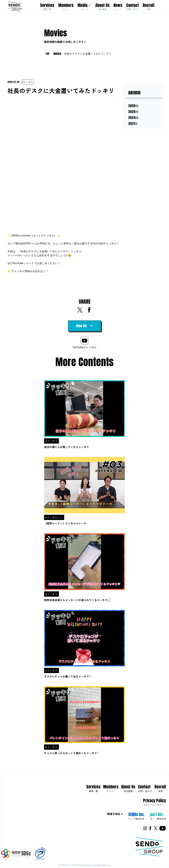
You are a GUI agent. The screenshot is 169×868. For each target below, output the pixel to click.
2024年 (134, 118)
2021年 (133, 124)
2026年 (134, 106)
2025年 (134, 112)
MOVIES (57, 54)
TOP (47, 54)
